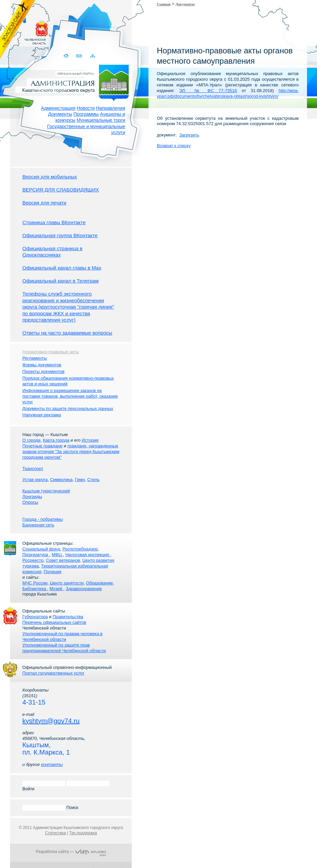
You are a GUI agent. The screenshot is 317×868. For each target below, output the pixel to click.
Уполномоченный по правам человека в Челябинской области (62, 636)
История (90, 440)
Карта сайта (93, 56)
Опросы (30, 502)
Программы (86, 114)
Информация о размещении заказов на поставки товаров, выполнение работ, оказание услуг (70, 396)
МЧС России (35, 583)
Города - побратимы (43, 519)
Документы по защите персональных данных (68, 408)
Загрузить (189, 135)
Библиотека (35, 589)
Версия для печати (44, 203)
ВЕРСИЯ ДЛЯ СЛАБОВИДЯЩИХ (61, 190)
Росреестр (33, 560)
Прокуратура (36, 555)
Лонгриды (32, 497)
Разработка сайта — (71, 852)
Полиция (53, 572)
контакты (52, 764)
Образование (100, 583)
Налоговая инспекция (88, 555)
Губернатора (35, 617)
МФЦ (57, 555)
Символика (61, 480)
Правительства (68, 617)
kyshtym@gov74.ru (51, 721)
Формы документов (42, 365)
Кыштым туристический (46, 491)
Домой (67, 56)
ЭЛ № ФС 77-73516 (208, 91)
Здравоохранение (84, 589)
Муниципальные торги (101, 120)
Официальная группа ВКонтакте (60, 235)
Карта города (56, 440)
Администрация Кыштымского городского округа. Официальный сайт (74, 82)
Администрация (58, 108)
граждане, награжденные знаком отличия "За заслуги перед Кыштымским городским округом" (71, 452)
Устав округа (35, 480)
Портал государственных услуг (53, 673)
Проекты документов (43, 371)
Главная (164, 4)
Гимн (80, 480)
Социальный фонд (41, 549)
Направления (111, 108)
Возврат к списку (174, 146)
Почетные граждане (42, 446)
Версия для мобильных (50, 177)
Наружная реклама (42, 415)
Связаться (80, 56)
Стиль (93, 480)
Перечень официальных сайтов (54, 622)
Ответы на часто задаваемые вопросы (67, 333)
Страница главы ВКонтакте (54, 222)
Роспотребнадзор (80, 549)
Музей (57, 589)
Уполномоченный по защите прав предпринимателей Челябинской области (64, 648)
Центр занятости (67, 583)
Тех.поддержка (83, 833)
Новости (86, 108)
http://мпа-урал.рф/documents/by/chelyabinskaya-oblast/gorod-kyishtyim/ (228, 93)
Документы (60, 114)
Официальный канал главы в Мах (62, 268)
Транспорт (33, 469)
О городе (31, 440)
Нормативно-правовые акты (51, 352)
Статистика (56, 833)
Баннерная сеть (38, 525)
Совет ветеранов (63, 560)
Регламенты (35, 358)
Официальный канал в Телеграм (61, 281)
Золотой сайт (18, 30)
